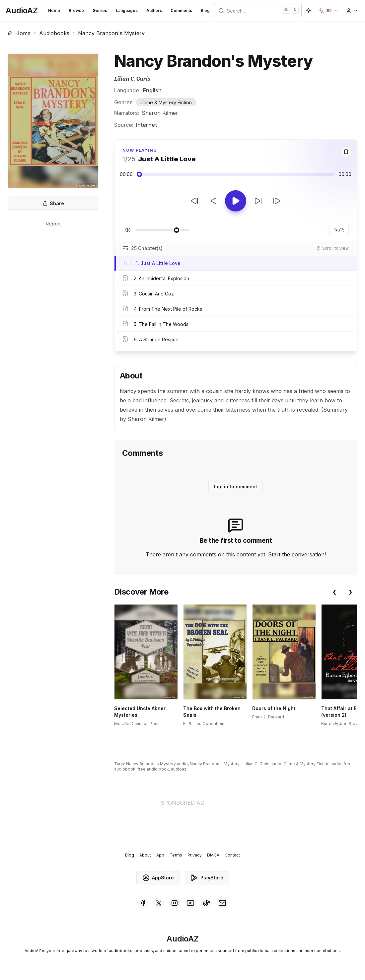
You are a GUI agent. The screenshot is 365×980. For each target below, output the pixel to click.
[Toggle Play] (236, 201)
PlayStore (207, 878)
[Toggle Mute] (128, 230)
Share (53, 203)
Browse (76, 10)
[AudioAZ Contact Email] (222, 903)
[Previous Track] (194, 201)
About (145, 855)
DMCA (213, 855)
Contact (232, 855)
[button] (329, 11)
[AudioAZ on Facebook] (143, 903)
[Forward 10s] (258, 201)
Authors (154, 10)
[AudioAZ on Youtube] (190, 903)
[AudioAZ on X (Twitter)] (159, 903)
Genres (100, 10)
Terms (176, 855)
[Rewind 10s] (213, 201)
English (152, 90)
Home (54, 10)
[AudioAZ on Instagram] (175, 903)
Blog (205, 10)
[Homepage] (22, 11)
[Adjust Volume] (162, 230)
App (160, 855)
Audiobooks (54, 33)
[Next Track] (277, 201)
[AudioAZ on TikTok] (206, 903)
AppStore (158, 878)
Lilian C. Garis (132, 79)
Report (53, 224)
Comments (181, 10)
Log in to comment (236, 487)
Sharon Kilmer (160, 113)
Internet (146, 125)
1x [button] (339, 230)
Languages (127, 10)
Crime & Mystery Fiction (166, 102)
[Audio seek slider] (236, 174)
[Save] (346, 152)
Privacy (195, 855)
